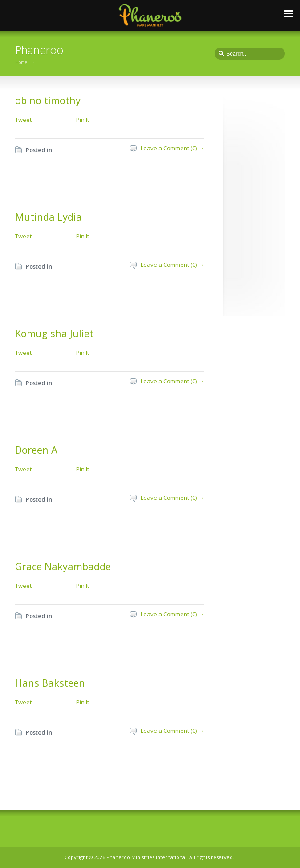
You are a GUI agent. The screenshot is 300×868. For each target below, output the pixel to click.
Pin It (83, 120)
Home (21, 62)
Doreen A (36, 450)
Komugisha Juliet (54, 333)
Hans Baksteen (50, 683)
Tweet (23, 120)
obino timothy (48, 100)
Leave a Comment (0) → (172, 148)
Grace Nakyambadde (63, 566)
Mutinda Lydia (49, 217)
